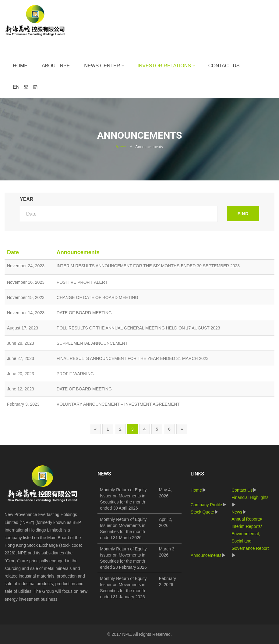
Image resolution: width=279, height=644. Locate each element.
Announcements (206, 555)
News (237, 512)
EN (16, 87)
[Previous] (95, 429)
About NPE (56, 66)
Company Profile (207, 505)
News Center (102, 66)
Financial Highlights (250, 497)
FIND (243, 214)
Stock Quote (202, 512)
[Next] (182, 429)
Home (20, 66)
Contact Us (224, 66)
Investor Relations (164, 66)
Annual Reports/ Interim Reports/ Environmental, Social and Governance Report (250, 534)
